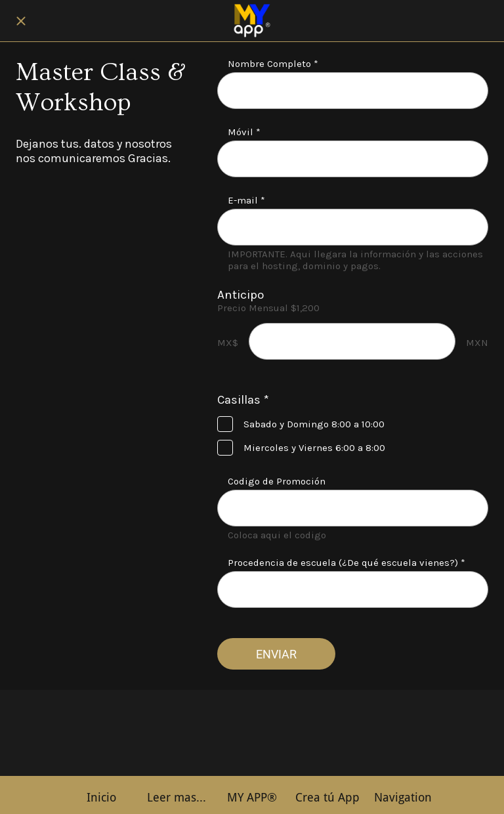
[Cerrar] (21, 21)
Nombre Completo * (273, 64)
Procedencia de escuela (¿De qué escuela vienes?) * (346, 563)
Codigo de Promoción (277, 481)
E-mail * (246, 200)
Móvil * (244, 132)
